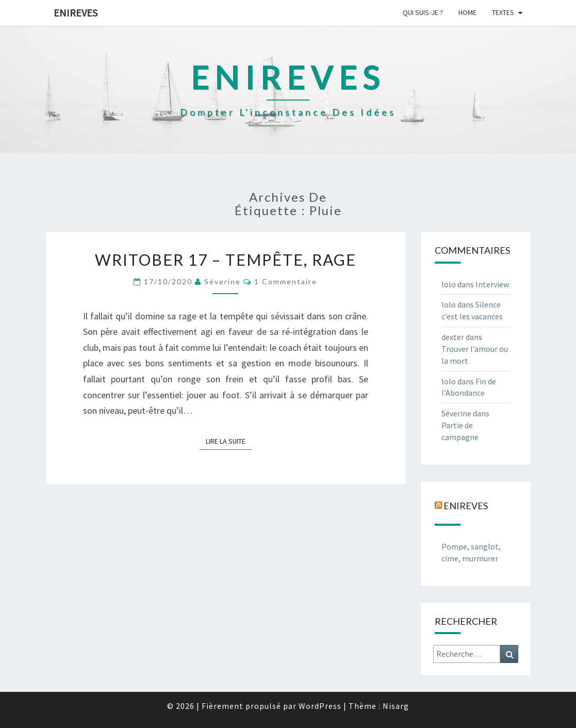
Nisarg (396, 706)
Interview (492, 284)
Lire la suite (229, 441)
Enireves (76, 13)
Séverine (223, 281)
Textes (503, 12)
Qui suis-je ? (423, 12)
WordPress (320, 706)
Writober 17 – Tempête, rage (226, 260)
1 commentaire (286, 281)
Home (467, 12)
